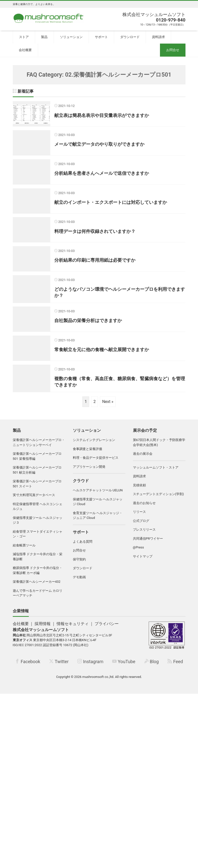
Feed (175, 665)
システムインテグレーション (94, 443)
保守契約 (79, 562)
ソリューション (71, 37)
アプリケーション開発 (89, 470)
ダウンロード (130, 37)
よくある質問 (83, 545)
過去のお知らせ (144, 506)
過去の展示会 (143, 457)
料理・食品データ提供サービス (96, 461)
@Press (138, 551)
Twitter (59, 665)
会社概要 (25, 50)
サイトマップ (143, 559)
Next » (108, 405)
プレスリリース (144, 533)
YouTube (124, 665)
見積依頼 (139, 488)
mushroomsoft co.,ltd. (98, 680)
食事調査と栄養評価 (87, 452)
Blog (151, 665)
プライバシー (107, 627)
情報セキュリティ (73, 627)
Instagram (90, 665)
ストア (24, 37)
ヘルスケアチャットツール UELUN (98, 493)
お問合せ (173, 50)
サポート (101, 37)
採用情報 (43, 627)
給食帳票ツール (24, 548)
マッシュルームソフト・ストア (156, 470)
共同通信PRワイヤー (148, 542)
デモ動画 (79, 580)
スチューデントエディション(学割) (158, 497)
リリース (139, 515)
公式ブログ (141, 524)
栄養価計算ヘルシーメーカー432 (37, 585)
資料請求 (158, 37)
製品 (44, 37)
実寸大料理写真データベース (34, 498)
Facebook (28, 665)
